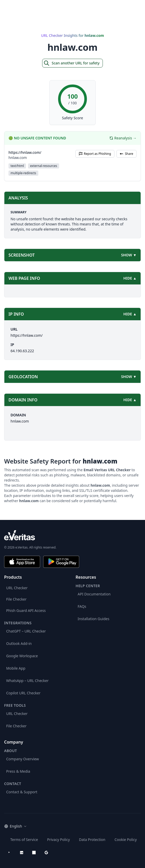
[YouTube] (9, 853)
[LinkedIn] (22, 853)
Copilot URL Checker (23, 693)
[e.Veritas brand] (72, 535)
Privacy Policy (58, 840)
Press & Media (18, 771)
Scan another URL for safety (71, 63)
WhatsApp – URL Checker (27, 681)
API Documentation (94, 594)
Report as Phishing (95, 154)
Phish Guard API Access (26, 610)
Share (126, 154)
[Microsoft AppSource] (34, 853)
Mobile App (16, 668)
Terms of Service (24, 840)
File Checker (16, 599)
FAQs (82, 606)
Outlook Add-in (19, 643)
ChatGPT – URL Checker (26, 631)
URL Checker (17, 588)
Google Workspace (22, 656)
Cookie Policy (125, 840)
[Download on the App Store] (22, 562)
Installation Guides (93, 619)
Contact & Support (22, 792)
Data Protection (92, 840)
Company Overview (22, 759)
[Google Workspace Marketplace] (46, 853)
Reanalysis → (123, 138)
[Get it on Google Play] (61, 562)
